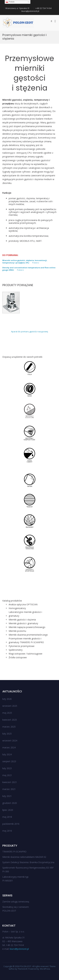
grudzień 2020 (10, 803)
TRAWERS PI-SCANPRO (14, 852)
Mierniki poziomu (17, 631)
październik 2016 (11, 824)
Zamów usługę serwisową (16, 902)
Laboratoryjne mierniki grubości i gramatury (25, 614)
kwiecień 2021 (10, 782)
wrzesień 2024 (10, 741)
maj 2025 (7, 713)
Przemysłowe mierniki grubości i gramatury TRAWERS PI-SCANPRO (26, 640)
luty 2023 (7, 768)
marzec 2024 (9, 747)
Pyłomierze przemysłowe (22, 646)
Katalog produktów (12, 601)
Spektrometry (16, 650)
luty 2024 (7, 754)
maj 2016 (7, 831)
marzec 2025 (9, 727)
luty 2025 (7, 734)
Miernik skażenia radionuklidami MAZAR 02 (24, 857)
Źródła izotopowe (18, 657)
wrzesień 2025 (10, 706)
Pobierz (36, 263)
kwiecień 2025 (10, 720)
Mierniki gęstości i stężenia (22, 620)
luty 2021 (7, 796)
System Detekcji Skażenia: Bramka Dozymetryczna (28, 862)
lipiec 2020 (8, 810)
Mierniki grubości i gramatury (23, 623)
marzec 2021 (9, 789)
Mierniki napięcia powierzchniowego (27, 627)
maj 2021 (7, 775)
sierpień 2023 (9, 761)
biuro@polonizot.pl (19, 949)
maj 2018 (7, 817)
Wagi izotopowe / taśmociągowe (25, 654)
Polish (10, 2)
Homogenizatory (17, 608)
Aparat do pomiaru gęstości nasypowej (29, 332)
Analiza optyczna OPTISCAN (23, 604)
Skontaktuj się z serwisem (16, 907)
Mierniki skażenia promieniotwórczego (28, 635)
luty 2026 (7, 699)
